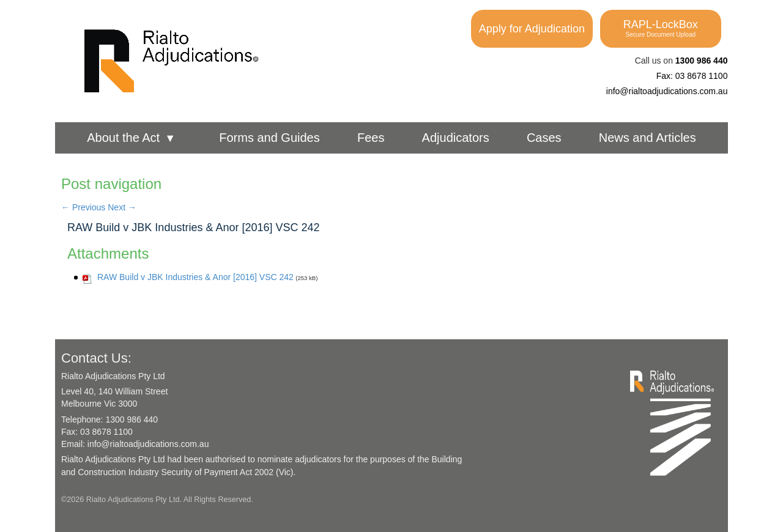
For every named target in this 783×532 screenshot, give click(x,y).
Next (122, 207)
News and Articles (648, 138)
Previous (83, 207)
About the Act (131, 138)
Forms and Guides (269, 138)
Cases (544, 138)
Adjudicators (456, 138)
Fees (371, 138)
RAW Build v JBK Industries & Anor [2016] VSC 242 (194, 227)
